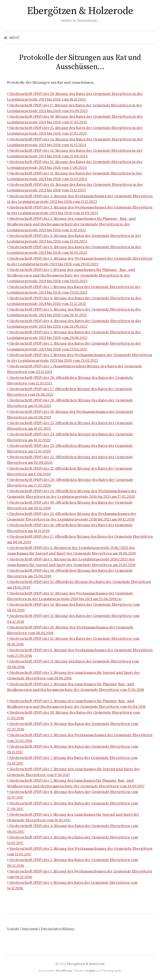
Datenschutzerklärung (57, 929)
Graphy (90, 971)
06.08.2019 (22, 542)
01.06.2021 (42, 406)
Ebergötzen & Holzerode (80, 11)
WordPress (64, 971)
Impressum (30, 929)
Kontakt (13, 929)
